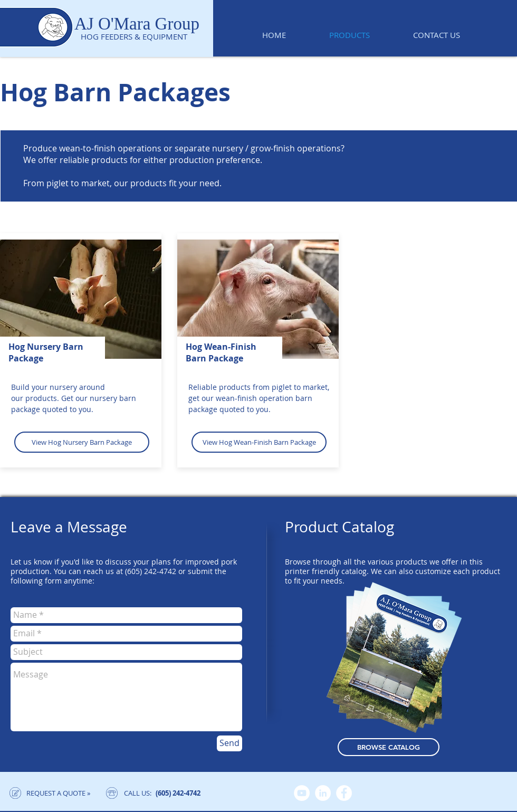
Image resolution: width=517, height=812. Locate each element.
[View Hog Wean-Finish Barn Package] (259, 442)
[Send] (229, 743)
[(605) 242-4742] (178, 793)
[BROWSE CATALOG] (389, 747)
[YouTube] (302, 793)
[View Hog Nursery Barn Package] (82, 442)
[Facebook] (344, 793)
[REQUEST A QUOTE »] (58, 793)
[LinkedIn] (323, 793)
